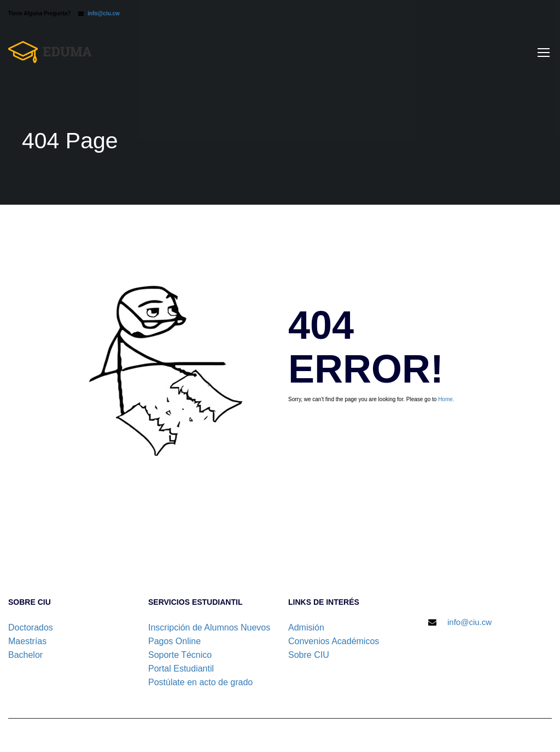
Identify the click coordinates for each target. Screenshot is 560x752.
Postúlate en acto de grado (200, 682)
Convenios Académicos (334, 641)
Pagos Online (174, 641)
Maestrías (27, 641)
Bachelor (25, 655)
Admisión (306, 627)
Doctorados (31, 627)
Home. (446, 399)
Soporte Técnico (180, 655)
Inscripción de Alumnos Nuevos (209, 627)
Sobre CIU (309, 655)
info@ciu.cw (104, 13)
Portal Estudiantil (181, 669)
